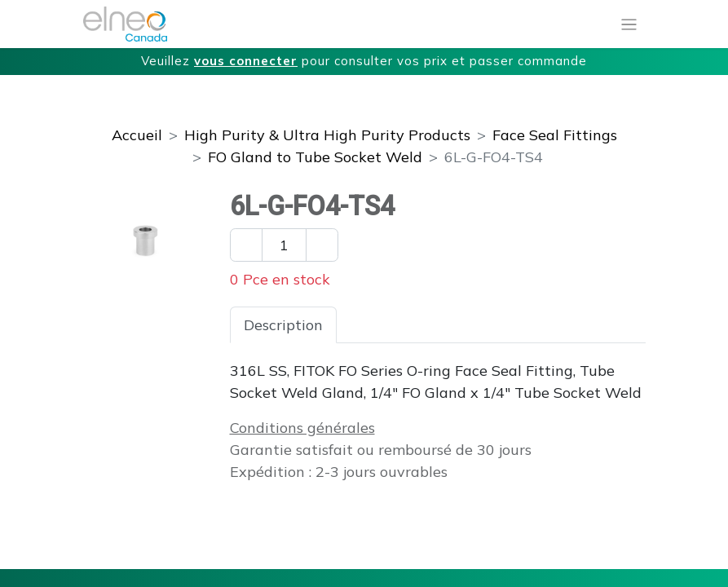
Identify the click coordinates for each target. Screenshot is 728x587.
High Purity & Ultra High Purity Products (327, 135)
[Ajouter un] (322, 245)
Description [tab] (283, 325)
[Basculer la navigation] (629, 24)
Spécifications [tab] (399, 325)
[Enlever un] (246, 245)
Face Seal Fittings (555, 135)
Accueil (137, 135)
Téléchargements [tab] (535, 325)
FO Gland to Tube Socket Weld (315, 157)
